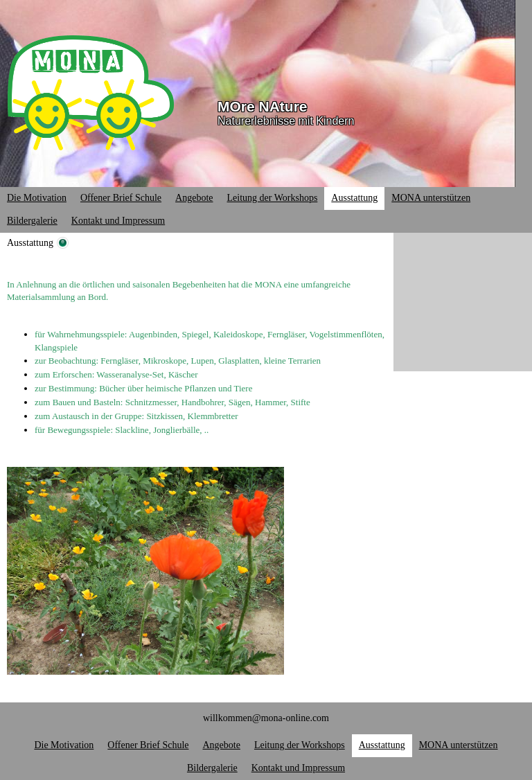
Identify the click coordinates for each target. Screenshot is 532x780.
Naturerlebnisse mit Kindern (286, 121)
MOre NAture (263, 106)
